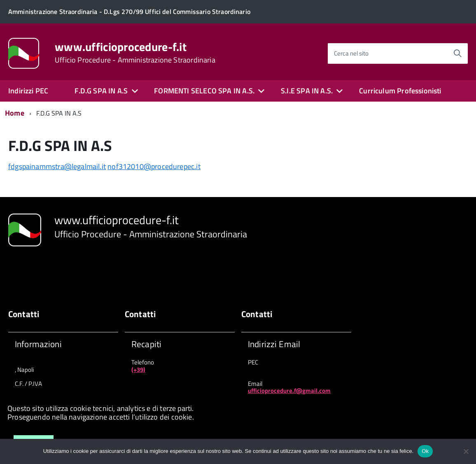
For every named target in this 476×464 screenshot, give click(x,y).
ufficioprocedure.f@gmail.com (289, 391)
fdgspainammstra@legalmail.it (57, 166)
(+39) (138, 370)
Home (15, 113)
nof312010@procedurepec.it (154, 166)
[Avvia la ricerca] (457, 53)
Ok (425, 451)
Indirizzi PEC (28, 91)
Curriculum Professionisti (400, 91)
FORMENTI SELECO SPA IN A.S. (204, 91)
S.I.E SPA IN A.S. (307, 91)
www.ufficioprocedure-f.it (135, 53)
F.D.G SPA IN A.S (101, 91)
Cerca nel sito (351, 53)
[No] (466, 451)
